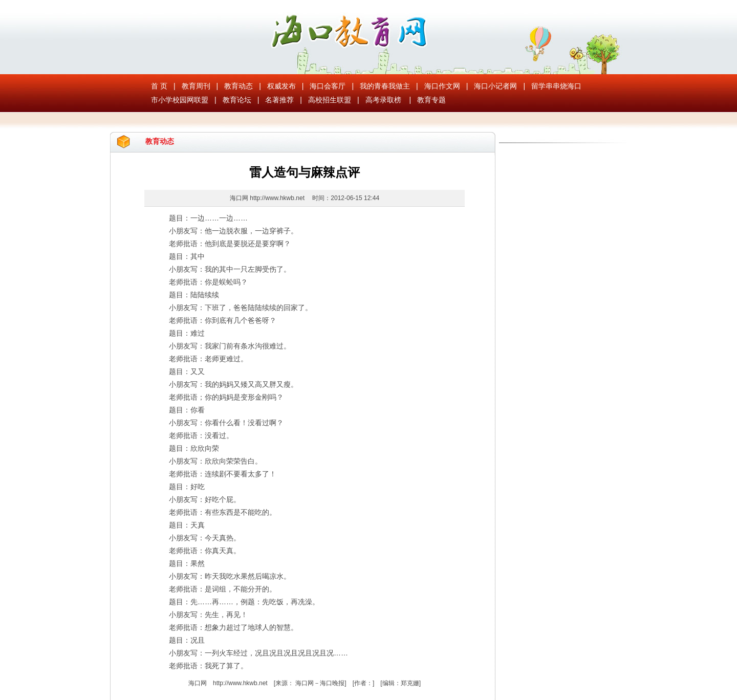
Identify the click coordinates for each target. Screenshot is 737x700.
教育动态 (239, 86)
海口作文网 (442, 86)
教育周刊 (196, 86)
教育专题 (431, 100)
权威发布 (281, 86)
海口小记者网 (495, 86)
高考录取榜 (383, 100)
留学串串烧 (549, 86)
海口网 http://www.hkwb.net (268, 198)
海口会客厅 (328, 86)
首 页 (159, 86)
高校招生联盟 (330, 100)
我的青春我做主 (385, 86)
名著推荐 (279, 100)
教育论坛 (237, 100)
